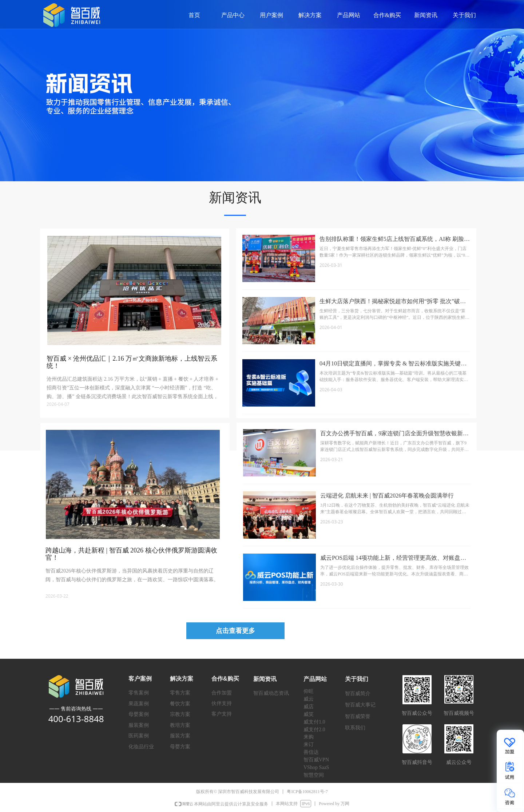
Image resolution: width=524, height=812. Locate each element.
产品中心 (233, 15)
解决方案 (310, 15)
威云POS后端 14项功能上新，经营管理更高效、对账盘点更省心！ (393, 559)
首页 (194, 15)
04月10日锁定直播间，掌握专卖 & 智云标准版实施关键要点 (393, 364)
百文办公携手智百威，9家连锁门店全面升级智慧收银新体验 (394, 434)
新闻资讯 (426, 15)
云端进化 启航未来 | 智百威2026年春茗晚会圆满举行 (387, 496)
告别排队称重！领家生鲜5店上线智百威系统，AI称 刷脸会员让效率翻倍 (395, 240)
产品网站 (349, 15)
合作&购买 (387, 15)
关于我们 (464, 15)
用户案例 (271, 15)
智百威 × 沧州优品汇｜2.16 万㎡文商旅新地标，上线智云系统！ (132, 362)
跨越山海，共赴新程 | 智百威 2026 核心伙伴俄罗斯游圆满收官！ (131, 554)
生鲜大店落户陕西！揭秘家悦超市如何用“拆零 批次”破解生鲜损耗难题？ (393, 302)
